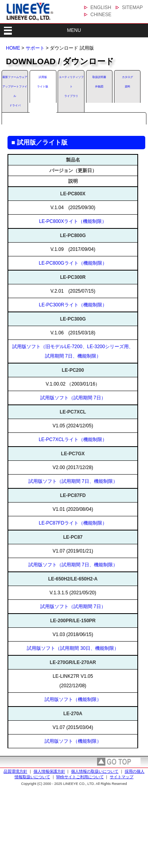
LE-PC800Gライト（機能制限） (73, 263)
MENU (74, 30)
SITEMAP (132, 7)
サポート (35, 48)
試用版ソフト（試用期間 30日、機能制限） (73, 648)
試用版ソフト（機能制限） (73, 699)
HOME (13, 48)
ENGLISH (101, 7)
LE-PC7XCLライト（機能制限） (73, 440)
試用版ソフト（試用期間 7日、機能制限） (73, 481)
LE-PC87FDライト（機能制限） (73, 523)
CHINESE (101, 15)
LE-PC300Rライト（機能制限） (73, 305)
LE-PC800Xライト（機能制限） (73, 221)
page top (119, 762)
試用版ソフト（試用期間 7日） (73, 398)
